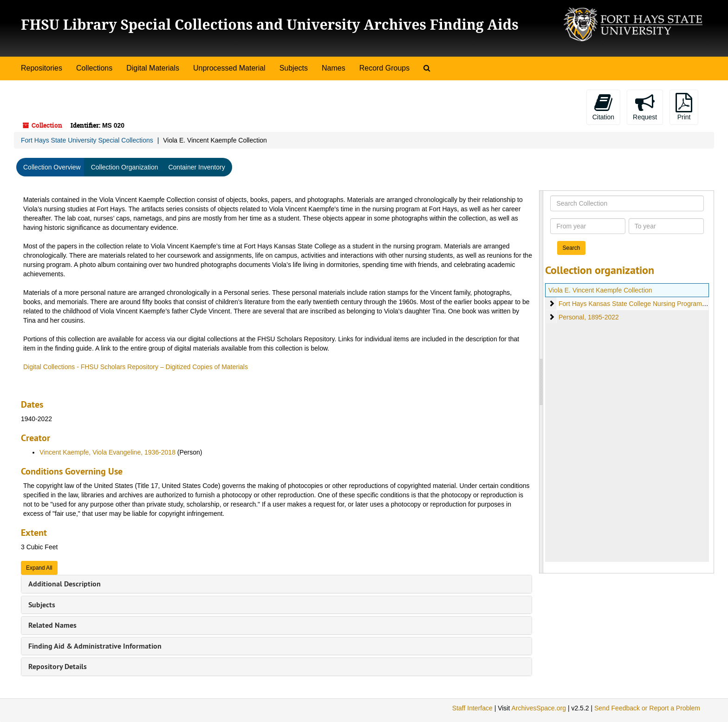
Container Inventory (196, 167)
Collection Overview (52, 167)
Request (645, 107)
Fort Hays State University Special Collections (87, 140)
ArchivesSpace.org (539, 708)
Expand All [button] (39, 568)
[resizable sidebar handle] (541, 382)
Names (334, 68)
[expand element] (552, 304)
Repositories (42, 68)
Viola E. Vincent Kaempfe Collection (600, 290)
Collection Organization (125, 167)
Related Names (52, 625)
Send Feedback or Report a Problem (647, 708)
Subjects (294, 68)
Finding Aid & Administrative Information (95, 646)
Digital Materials (153, 68)
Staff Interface (472, 708)
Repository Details (58, 667)
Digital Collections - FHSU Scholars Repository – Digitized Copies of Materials (136, 367)
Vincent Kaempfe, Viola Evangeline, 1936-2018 (107, 452)
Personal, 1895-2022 (589, 317)
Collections (94, 68)
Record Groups (385, 68)
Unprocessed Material (229, 68)
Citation (603, 107)
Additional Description (65, 584)
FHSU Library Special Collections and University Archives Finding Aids (270, 24)
